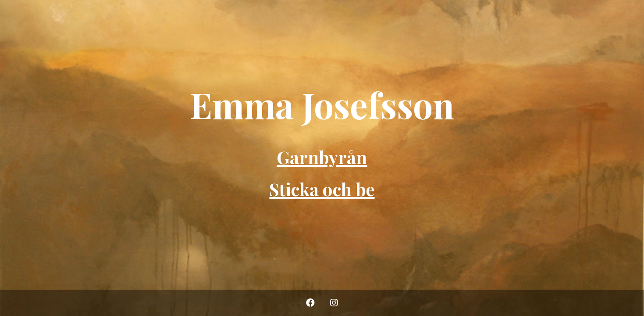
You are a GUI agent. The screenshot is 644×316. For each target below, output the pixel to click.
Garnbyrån (322, 157)
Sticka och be (322, 189)
